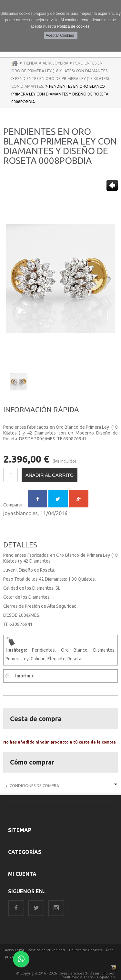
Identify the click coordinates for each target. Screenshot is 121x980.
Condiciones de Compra (34, 786)
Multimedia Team (78, 977)
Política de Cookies (85, 950)
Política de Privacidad (46, 950)
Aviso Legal (14, 950)
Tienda (30, 63)
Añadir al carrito (50, 475)
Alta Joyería (56, 63)
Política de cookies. (74, 26)
